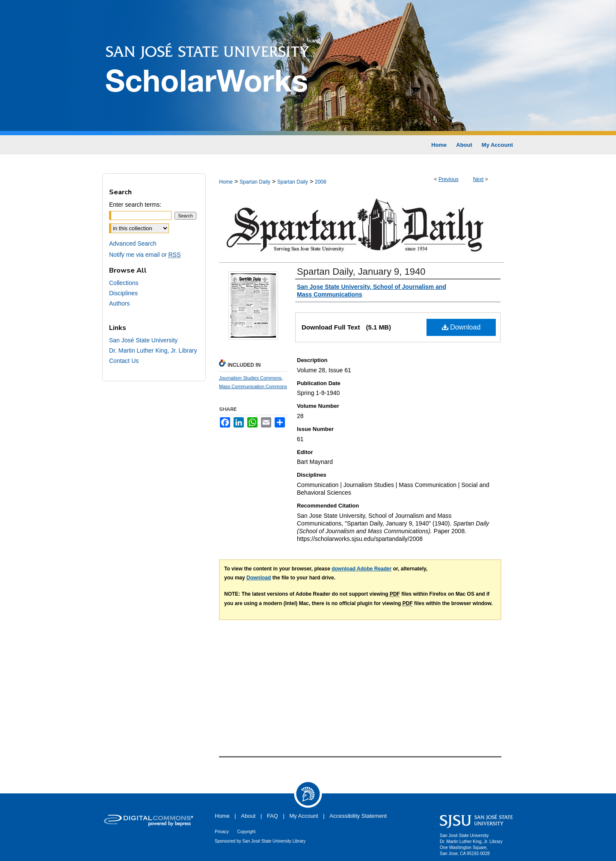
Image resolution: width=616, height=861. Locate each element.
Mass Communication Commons (253, 386)
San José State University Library (274, 841)
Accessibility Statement (358, 816)
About (248, 816)
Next (478, 179)
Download (461, 327)
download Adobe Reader (361, 569)
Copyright (246, 832)
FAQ (272, 816)
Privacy (222, 832)
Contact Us (124, 361)
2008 (321, 182)
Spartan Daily (255, 182)
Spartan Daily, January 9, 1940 (361, 272)
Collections (124, 283)
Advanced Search (133, 243)
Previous (449, 179)
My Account (304, 816)
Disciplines (123, 293)
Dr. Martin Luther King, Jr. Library (153, 350)
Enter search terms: (135, 205)
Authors (119, 303)
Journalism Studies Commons (250, 378)
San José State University (143, 340)
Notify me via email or (145, 255)
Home (226, 182)
